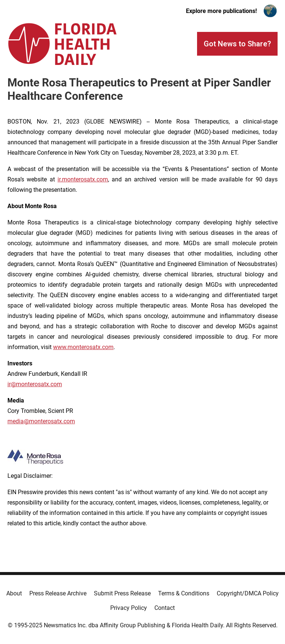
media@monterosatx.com (41, 421)
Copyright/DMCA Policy (248, 593)
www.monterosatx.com (83, 347)
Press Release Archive (58, 593)
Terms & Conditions (184, 593)
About (14, 593)
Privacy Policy (129, 608)
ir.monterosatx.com (83, 179)
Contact (165, 608)
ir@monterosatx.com (35, 384)
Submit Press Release (122, 593)
